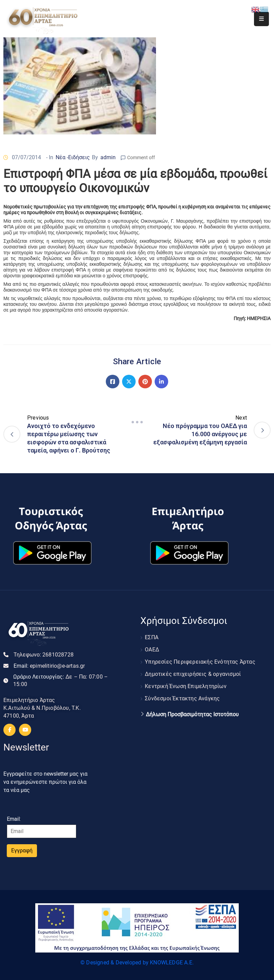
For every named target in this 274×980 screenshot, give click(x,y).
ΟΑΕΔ (152, 650)
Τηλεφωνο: (44, 655)
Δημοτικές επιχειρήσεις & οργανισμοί (193, 674)
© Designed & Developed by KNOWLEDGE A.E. (137, 963)
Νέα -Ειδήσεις (73, 157)
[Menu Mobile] (261, 19)
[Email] (42, 831)
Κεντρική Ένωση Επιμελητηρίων (186, 686)
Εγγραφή (22, 850)
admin (108, 157)
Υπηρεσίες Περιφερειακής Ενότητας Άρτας (200, 662)
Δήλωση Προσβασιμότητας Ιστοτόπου (192, 715)
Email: (49, 666)
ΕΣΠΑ (152, 637)
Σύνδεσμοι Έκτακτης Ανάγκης (182, 698)
